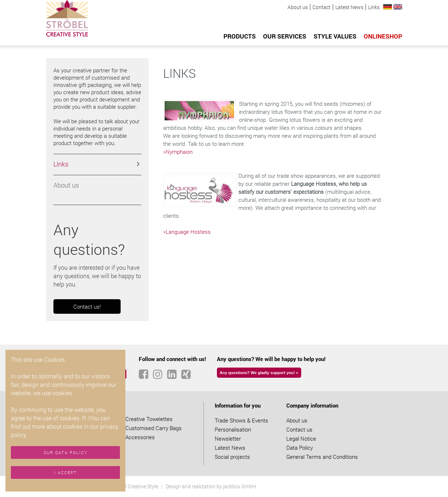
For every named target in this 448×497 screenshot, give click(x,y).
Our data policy (66, 452)
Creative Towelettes (149, 419)
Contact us (299, 429)
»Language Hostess (187, 232)
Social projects (232, 457)
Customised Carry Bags (154, 428)
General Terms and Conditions (322, 457)
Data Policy (300, 448)
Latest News (349, 7)
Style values (335, 36)
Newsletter (228, 438)
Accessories (140, 437)
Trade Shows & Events (241, 420)
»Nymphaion (178, 152)
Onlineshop (383, 36)
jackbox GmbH (240, 486)
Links (374, 7)
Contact (322, 7)
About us (298, 7)
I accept (66, 472)
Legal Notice (301, 438)
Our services (285, 36)
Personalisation (233, 429)
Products (240, 36)
